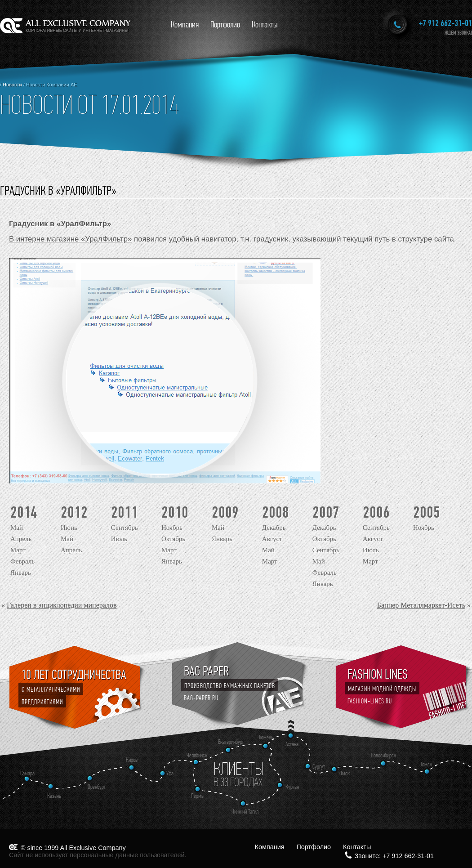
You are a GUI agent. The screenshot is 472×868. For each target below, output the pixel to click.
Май (17, 528)
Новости (12, 85)
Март (18, 550)
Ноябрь (172, 528)
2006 (376, 512)
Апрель (21, 539)
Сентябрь (125, 528)
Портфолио (225, 25)
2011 (125, 512)
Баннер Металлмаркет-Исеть (421, 605)
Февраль (22, 561)
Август (272, 539)
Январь (21, 573)
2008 (276, 512)
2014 (24, 512)
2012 (74, 512)
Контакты (265, 25)
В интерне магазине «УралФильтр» (70, 239)
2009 (225, 512)
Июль (119, 539)
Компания (185, 25)
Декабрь (274, 528)
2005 (427, 512)
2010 (175, 512)
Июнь (69, 528)
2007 (326, 512)
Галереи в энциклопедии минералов (62, 605)
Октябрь (173, 539)
